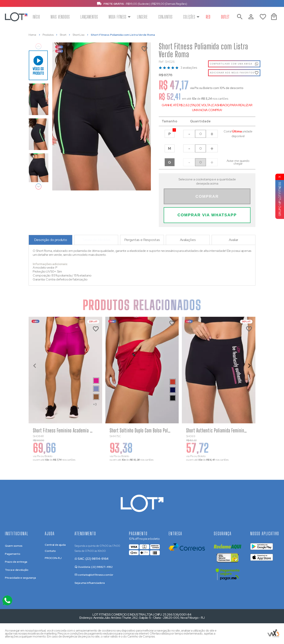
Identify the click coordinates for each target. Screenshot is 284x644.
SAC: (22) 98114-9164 (92, 559)
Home (32, 35)
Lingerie (142, 17)
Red (208, 17)
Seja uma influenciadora (90, 583)
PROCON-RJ (53, 558)
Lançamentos (89, 17)
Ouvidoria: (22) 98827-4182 (94, 567)
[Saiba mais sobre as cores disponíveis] (96, 381)
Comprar (207, 196)
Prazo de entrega (16, 562)
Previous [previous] (38, 46)
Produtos (48, 35)
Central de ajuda (55, 545)
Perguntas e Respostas (142, 240)
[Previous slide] (35, 366)
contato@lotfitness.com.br (94, 575)
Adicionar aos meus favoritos (232, 73)
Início (36, 17)
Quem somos (14, 546)
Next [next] (38, 187)
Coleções (189, 17)
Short (63, 35)
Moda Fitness (118, 17)
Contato (50, 551)
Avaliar (234, 240)
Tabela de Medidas (96, 240)
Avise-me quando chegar (238, 162)
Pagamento (13, 554)
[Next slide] (249, 366)
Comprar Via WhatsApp (207, 215)
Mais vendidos (60, 17)
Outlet (225, 17)
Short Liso (78, 35)
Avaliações (188, 240)
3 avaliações (189, 68)
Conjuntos (165, 17)
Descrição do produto (51, 240)
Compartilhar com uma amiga (234, 64)
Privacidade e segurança (20, 578)
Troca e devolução (17, 570)
